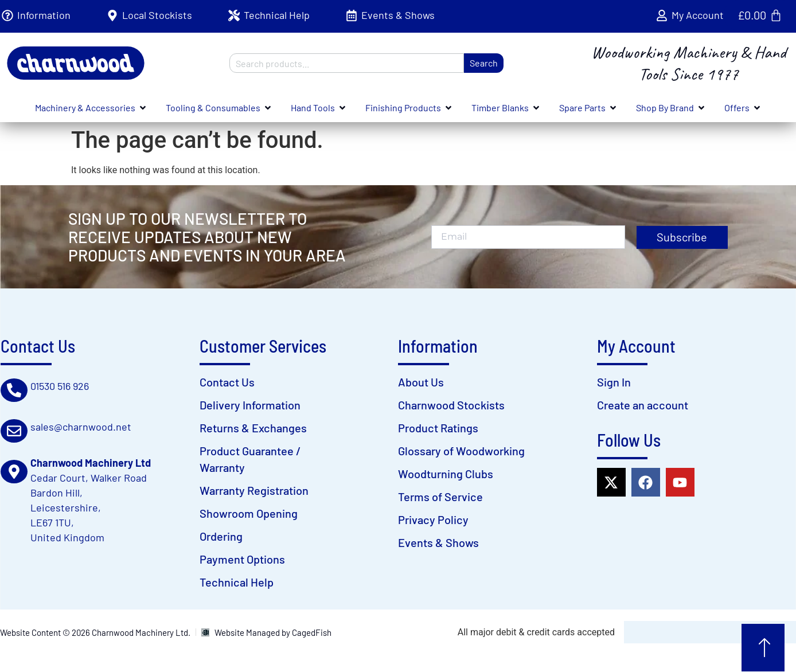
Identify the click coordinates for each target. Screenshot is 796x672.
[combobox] (346, 63)
